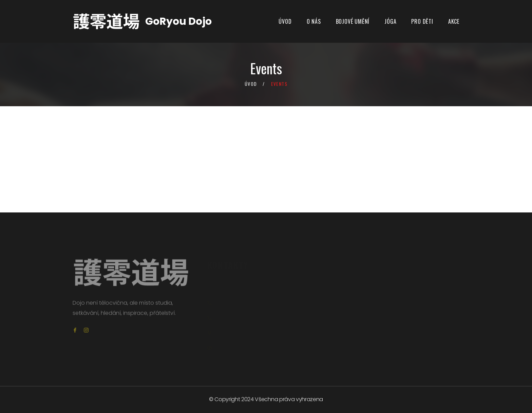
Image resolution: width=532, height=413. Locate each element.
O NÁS (314, 21)
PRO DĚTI (422, 21)
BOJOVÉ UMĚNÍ (353, 21)
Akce (454, 21)
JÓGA (390, 21)
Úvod (285, 21)
